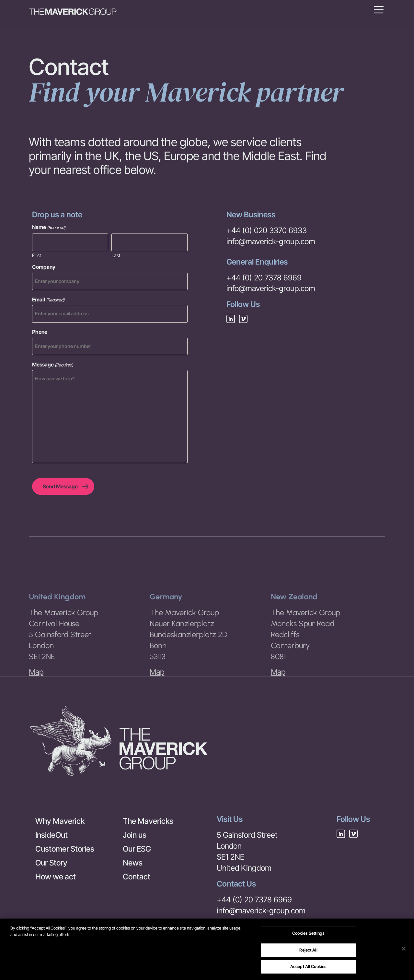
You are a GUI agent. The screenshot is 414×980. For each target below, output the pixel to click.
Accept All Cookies (308, 966)
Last (116, 255)
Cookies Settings (308, 933)
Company (44, 267)
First (37, 255)
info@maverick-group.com (271, 241)
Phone (40, 332)
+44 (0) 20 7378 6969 (264, 278)
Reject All (308, 950)
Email (48, 299)
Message (53, 365)
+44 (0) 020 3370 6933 (267, 230)
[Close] (404, 949)
